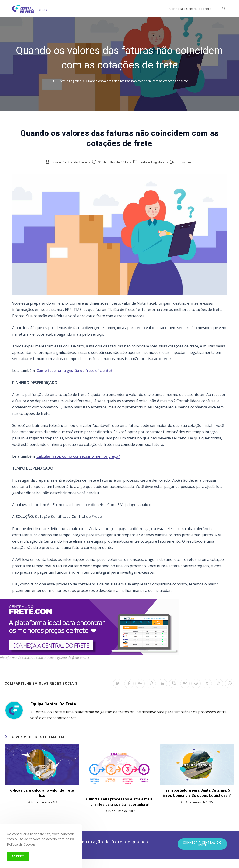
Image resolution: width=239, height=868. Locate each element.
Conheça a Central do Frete (202, 844)
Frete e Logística (152, 162)
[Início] (52, 81)
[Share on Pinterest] (151, 684)
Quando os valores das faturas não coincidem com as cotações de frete (137, 81)
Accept (18, 856)
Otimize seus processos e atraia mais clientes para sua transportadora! (119, 802)
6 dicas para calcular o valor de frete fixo (42, 793)
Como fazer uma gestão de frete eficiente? (74, 371)
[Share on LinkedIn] (162, 684)
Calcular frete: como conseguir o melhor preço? (78, 456)
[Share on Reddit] (196, 684)
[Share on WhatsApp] (230, 684)
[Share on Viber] (174, 684)
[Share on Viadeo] (218, 684)
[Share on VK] (185, 684)
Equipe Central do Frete (69, 162)
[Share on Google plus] (140, 684)
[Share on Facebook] (129, 684)
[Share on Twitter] (118, 684)
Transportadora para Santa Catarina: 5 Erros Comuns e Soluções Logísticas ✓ (197, 793)
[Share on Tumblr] (207, 684)
